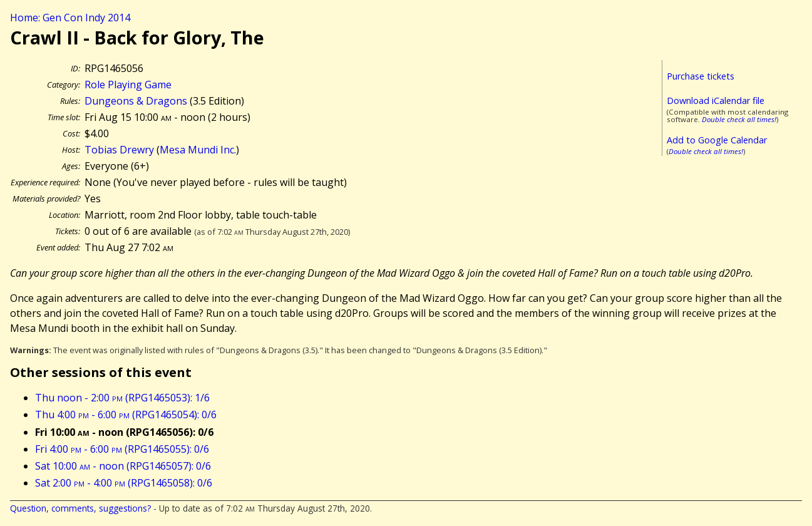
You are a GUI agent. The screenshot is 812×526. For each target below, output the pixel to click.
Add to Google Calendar (717, 140)
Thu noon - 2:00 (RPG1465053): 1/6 (122, 398)
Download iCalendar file (716, 101)
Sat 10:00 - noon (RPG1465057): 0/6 (123, 466)
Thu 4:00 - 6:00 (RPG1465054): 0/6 (126, 415)
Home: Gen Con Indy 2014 (70, 18)
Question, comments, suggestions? (80, 508)
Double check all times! (739, 119)
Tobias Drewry (119, 150)
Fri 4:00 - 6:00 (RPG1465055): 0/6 (122, 449)
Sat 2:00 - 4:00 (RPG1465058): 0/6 (124, 483)
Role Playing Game (128, 85)
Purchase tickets (701, 76)
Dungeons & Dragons (136, 101)
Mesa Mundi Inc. (198, 150)
